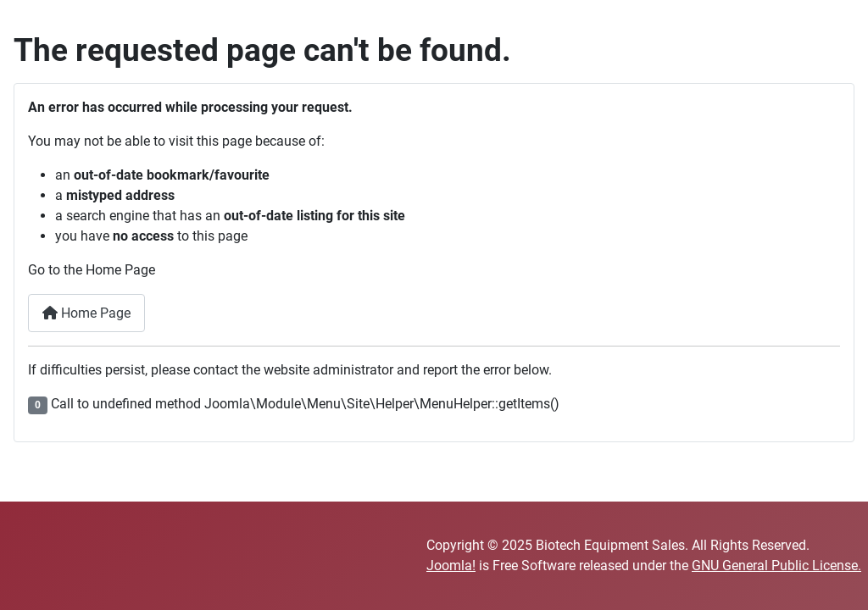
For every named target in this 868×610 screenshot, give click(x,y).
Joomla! (451, 566)
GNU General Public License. (776, 566)
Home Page (86, 313)
